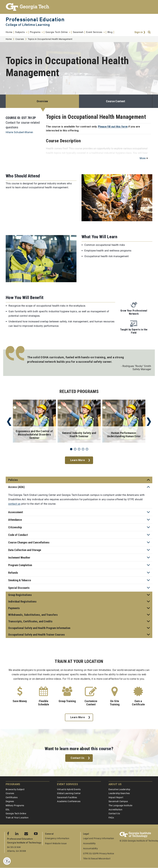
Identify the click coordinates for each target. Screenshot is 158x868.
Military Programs (15, 805)
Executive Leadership (119, 789)
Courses (20, 39)
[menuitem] (10, 32)
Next (149, 422)
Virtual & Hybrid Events (69, 789)
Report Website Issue (56, 843)
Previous (9, 422)
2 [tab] (75, 449)
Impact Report (116, 797)
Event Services (67, 784)
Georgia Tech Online (16, 813)
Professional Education (35, 19)
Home (9, 39)
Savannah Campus (118, 801)
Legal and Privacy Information (99, 838)
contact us (14, 504)
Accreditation (115, 810)
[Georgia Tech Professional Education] (79, 7)
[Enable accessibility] (7, 861)
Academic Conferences (69, 801)
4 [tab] (83, 449)
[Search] (149, 32)
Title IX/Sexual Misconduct (97, 859)
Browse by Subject (15, 789)
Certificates (12, 797)
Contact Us (77, 758)
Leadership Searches (119, 793)
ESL (8, 810)
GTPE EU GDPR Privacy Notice (99, 854)
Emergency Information (57, 838)
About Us (115, 784)
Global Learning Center (69, 793)
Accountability (90, 848)
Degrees (10, 801)
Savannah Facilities (67, 797)
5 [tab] (87, 449)
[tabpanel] (34, 422)
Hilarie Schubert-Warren (19, 132)
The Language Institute (120, 805)
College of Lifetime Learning (28, 25)
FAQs (111, 818)
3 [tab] (79, 449)
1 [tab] (71, 449)
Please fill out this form (113, 127)
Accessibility (89, 843)
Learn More (78, 460)
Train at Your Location (17, 818)
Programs (13, 784)
